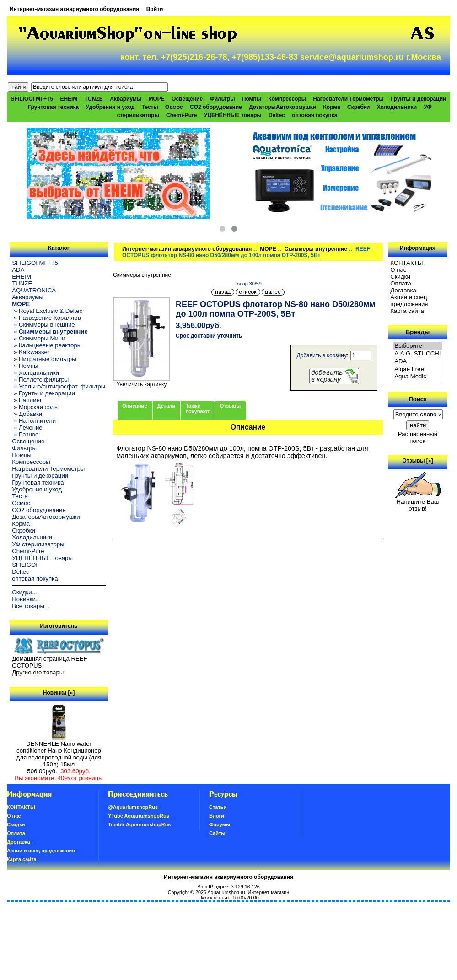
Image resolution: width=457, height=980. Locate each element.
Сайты (217, 833)
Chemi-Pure (181, 115)
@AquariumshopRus (133, 807)
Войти (155, 9)
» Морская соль (35, 407)
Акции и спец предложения (409, 301)
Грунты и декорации (418, 99)
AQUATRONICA (34, 290)
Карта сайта (407, 311)
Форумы (220, 824)
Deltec (277, 115)
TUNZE (94, 99)
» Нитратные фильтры (44, 359)
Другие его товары (38, 672)
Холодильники (397, 107)
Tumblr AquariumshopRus (140, 824)
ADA (18, 270)
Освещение (187, 99)
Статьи (218, 807)
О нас (398, 270)
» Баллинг (27, 400)
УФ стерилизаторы (38, 544)
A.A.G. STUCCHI (418, 354)
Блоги (217, 816)
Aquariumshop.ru (226, 892)
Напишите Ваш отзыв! (418, 502)
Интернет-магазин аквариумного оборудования (74, 9)
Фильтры (222, 99)
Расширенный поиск (418, 437)
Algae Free (418, 369)
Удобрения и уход (110, 107)
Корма (331, 107)
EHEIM (69, 99)
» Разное (25, 434)
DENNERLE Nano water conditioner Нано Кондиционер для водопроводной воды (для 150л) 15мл (59, 751)
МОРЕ (268, 249)
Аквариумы (126, 99)
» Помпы (25, 366)
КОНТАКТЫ (406, 263)
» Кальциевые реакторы (47, 345)
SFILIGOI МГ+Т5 (32, 99)
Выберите (418, 346)
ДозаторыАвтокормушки (282, 107)
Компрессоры (287, 99)
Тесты (150, 107)
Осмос (174, 107)
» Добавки (27, 414)
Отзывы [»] (417, 461)
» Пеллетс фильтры (40, 380)
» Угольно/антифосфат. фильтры (59, 386)
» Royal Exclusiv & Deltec (47, 311)
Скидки (400, 277)
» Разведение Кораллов (46, 318)
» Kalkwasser (31, 352)
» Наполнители (34, 421)
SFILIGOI (25, 565)
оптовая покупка (315, 115)
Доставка (403, 290)
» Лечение (27, 428)
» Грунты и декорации (43, 393)
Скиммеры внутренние (316, 249)
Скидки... (24, 592)
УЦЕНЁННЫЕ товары (233, 115)
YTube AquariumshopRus (139, 816)
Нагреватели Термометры (348, 99)
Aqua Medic (418, 377)
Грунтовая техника (53, 107)
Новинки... (26, 599)
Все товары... (31, 606)
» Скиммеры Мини (38, 338)
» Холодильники (35, 373)
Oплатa (401, 283)
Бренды (418, 332)
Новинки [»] (59, 693)
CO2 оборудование (216, 107)
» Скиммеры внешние (43, 325)
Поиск (418, 399)
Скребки (358, 107)
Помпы (252, 99)
